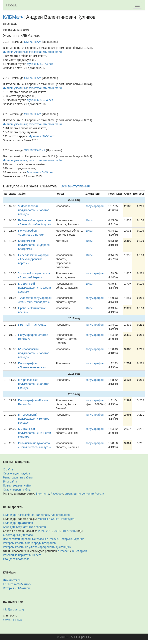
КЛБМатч (13, 17)
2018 (57, 531)
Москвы (43, 519)
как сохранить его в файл (45, 52)
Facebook (57, 494)
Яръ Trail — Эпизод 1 (32, 325)
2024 (41, 531)
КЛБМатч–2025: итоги (17, 584)
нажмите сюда (12, 619)
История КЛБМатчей (16, 588)
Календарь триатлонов (18, 523)
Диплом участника (15, 52)
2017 (65, 531)
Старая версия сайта (17, 490)
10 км (89, 220)
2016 (73, 531)
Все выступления (75, 186)
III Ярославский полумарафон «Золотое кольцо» (34, 384)
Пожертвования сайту (17, 486)
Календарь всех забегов (19, 515)
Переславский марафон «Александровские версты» (34, 259)
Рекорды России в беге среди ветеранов (29, 543)
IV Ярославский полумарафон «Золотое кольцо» (34, 353)
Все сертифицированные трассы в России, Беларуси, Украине (44, 539)
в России (63, 551)
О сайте (8, 469)
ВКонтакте (42, 494)
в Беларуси (80, 551)
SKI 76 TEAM (33, 42)
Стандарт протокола (16, 559)
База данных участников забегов (24, 527)
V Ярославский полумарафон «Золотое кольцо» (34, 210)
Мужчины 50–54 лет (40, 64)
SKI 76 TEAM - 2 (35, 150)
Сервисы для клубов (17, 473)
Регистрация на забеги (18, 477)
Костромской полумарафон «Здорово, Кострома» (34, 245)
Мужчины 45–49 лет (40, 172)
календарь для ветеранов (53, 515)
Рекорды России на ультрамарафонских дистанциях (37, 547)
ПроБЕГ (13, 5)
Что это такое (12, 580)
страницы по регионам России (84, 494)
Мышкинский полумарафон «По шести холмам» (35, 288)
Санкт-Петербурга (63, 519)
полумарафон (95, 206)
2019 (49, 531)
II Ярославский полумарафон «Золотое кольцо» (34, 419)
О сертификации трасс (18, 535)
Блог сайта (10, 481)
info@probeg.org (14, 609)
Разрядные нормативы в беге (22, 555)
